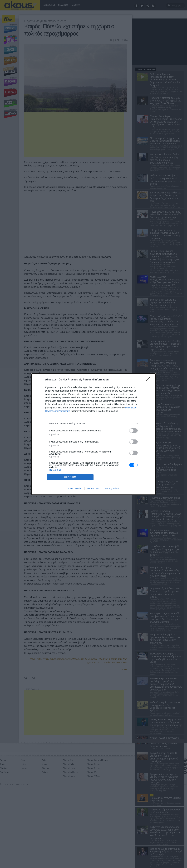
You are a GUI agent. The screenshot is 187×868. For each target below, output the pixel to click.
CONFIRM (70, 477)
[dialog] (93, 434)
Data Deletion (75, 489)
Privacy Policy (112, 489)
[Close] (149, 380)
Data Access (93, 489)
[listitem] (93, 423)
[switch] (133, 431)
